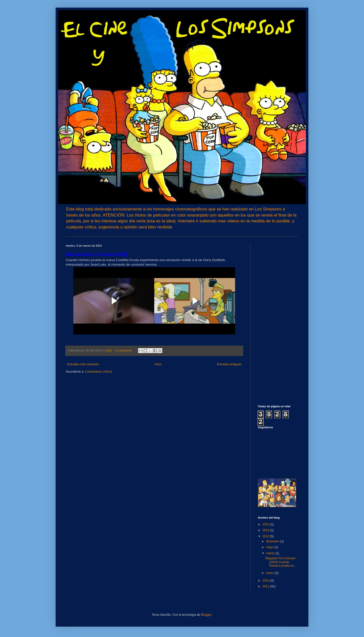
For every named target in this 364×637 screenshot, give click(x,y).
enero (270, 573)
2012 (266, 581)
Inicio (158, 364)
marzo (271, 553)
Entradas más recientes (83, 364)
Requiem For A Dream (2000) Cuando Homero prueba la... (281, 562)
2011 (266, 586)
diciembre (273, 541)
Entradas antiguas (229, 364)
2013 (266, 536)
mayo (270, 547)
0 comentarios (124, 350)
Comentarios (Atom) (98, 372)
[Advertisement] (273, 320)
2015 (266, 524)
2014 (266, 530)
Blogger (206, 615)
